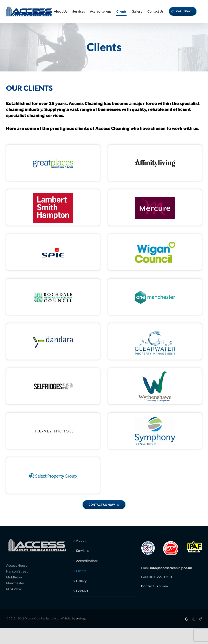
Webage (81, 618)
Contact (82, 591)
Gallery (81, 581)
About (81, 541)
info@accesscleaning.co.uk (171, 568)
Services (82, 551)
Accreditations (87, 561)
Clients (81, 571)
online (154, 586)
